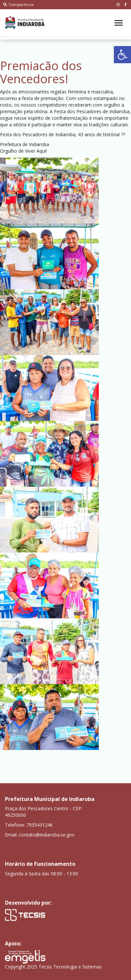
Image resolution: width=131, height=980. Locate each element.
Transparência (18, 4)
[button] (122, 55)
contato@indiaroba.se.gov (47, 835)
